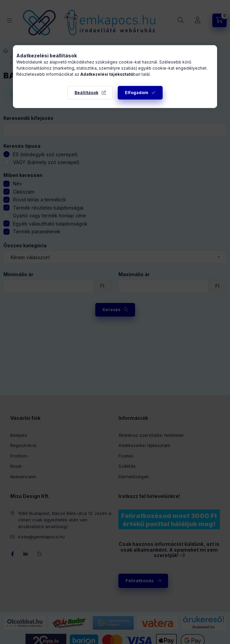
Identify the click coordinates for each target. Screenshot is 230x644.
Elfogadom (137, 93)
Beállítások (86, 93)
